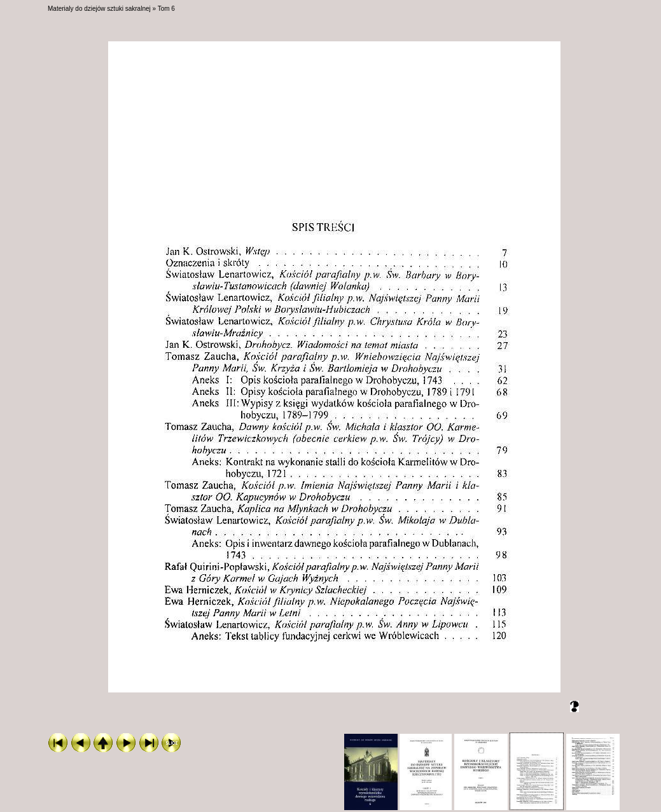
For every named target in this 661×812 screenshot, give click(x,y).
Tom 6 (166, 9)
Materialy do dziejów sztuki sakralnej (99, 9)
